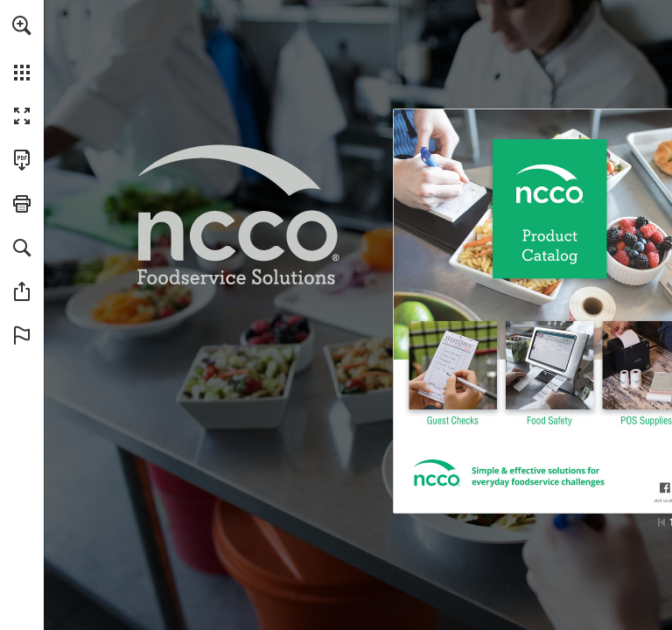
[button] (22, 25)
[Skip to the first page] (661, 522)
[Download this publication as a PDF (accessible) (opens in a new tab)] (22, 160)
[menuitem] (22, 48)
